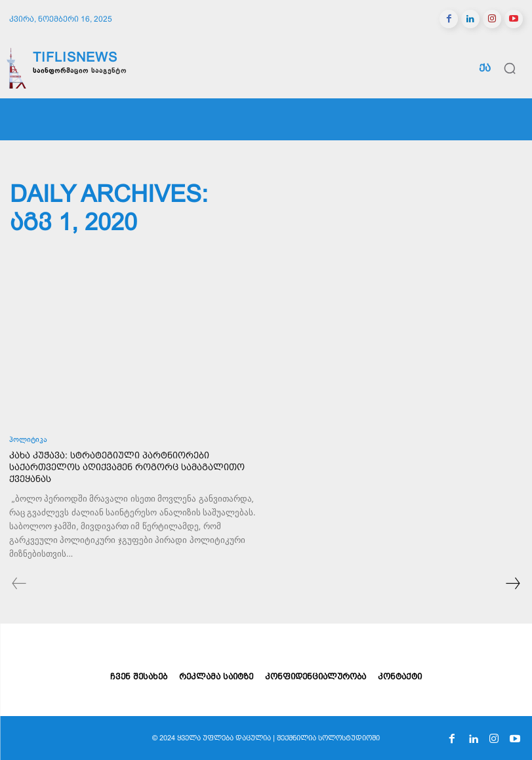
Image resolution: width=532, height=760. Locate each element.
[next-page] (512, 585)
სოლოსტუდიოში (349, 738)
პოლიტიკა (28, 440)
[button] (510, 68)
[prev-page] (19, 585)
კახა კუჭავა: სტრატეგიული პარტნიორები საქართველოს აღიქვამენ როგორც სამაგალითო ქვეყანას (127, 467)
